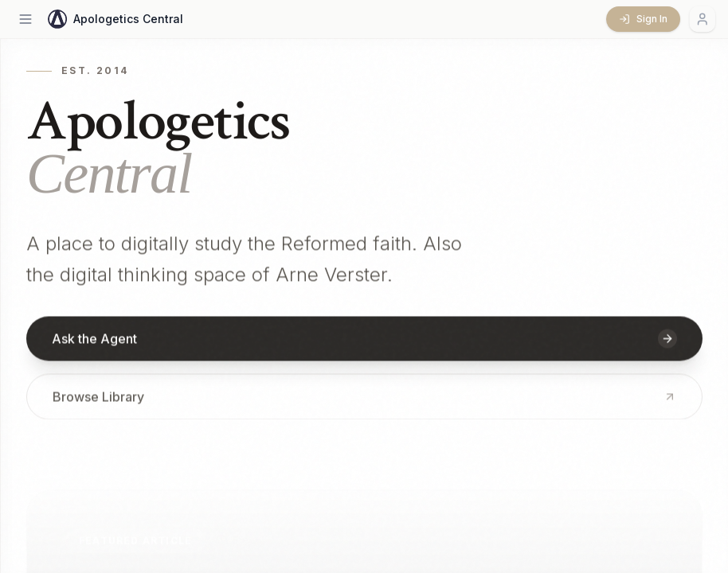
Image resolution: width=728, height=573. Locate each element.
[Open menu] (25, 19)
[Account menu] (703, 19)
